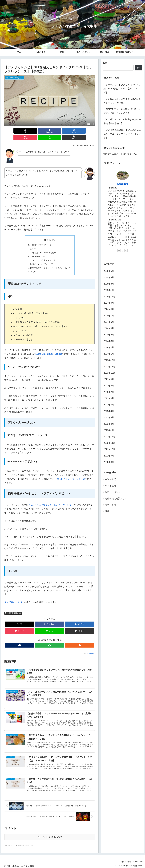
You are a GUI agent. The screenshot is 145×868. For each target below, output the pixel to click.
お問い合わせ (124, 860)
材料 (35, 242)
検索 (105, 63)
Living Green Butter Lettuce (49, 348)
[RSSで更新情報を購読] (55, 640)
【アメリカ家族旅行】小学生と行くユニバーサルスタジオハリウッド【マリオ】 (122, 134)
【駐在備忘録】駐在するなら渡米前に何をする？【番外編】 (122, 101)
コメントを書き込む (50, 836)
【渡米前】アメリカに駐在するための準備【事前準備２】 (122, 121)
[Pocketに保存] (57, 131)
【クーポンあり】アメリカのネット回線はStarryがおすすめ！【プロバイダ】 (122, 89)
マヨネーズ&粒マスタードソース (47, 254)
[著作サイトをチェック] (44, 640)
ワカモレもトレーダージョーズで (71, 473)
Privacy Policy (136, 860)
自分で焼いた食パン (14, 597)
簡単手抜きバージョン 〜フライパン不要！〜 (51, 262)
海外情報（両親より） (13, 608)
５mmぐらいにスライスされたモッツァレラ (50, 500)
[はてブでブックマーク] (42, 131)
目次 (46, 233)
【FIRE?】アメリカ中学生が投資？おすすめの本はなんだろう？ (122, 111)
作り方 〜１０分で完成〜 (44, 246)
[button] (88, 131)
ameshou (123, 184)
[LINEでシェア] (72, 131)
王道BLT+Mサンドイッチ (41, 239)
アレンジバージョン (39, 250)
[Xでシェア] (12, 131)
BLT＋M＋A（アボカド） (44, 258)
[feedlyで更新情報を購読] (50, 640)
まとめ (33, 266)
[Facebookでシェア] (27, 131)
